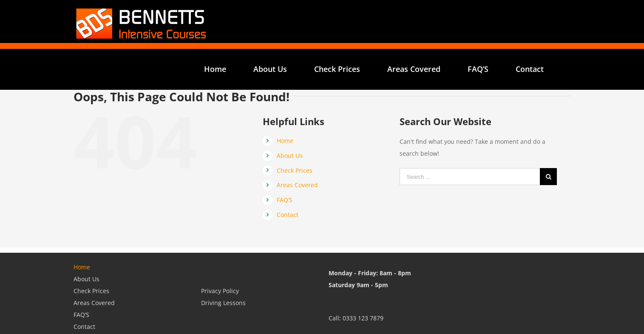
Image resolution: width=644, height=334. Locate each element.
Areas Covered (297, 185)
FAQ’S (285, 200)
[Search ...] (470, 177)
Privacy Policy (220, 291)
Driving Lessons (223, 303)
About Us (290, 156)
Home (285, 141)
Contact (288, 215)
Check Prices (295, 170)
